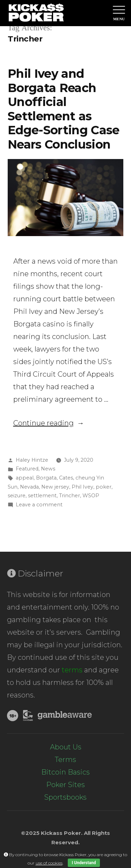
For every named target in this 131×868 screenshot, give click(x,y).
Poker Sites (65, 785)
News (48, 469)
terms (72, 670)
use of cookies (49, 863)
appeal (25, 478)
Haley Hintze (32, 460)
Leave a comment (39, 505)
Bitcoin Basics (65, 772)
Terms (65, 760)
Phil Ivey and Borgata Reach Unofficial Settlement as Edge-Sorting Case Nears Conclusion (64, 109)
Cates (66, 478)
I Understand (84, 863)
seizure (17, 496)
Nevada (29, 487)
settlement (42, 496)
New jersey (55, 487)
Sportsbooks (65, 797)
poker (104, 487)
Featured (27, 469)
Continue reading (49, 423)
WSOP (91, 496)
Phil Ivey (82, 487)
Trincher (70, 496)
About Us (66, 747)
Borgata (46, 478)
